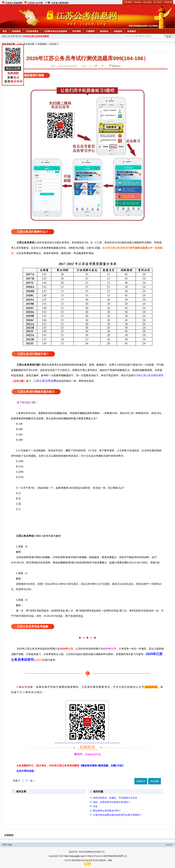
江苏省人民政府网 (14, 3)
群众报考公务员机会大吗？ (107, 811)
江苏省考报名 (32, 31)
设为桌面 (147, 2)
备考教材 (132, 31)
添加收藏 (168, 2)
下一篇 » (30, 781)
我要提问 (116, 66)
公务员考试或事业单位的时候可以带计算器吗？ (117, 815)
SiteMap (138, 2)
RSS (5, 845)
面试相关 (104, 31)
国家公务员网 (8, 36)
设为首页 (158, 2)
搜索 (169, 37)
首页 (5, 31)
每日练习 (54, 44)
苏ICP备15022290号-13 (115, 856)
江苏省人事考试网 (60, 3)
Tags (10, 845)
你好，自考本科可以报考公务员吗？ (112, 802)
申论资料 (77, 31)
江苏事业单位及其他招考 (55, 31)
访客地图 (128, 2)
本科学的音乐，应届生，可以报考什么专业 (115, 798)
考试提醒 (155, 781)
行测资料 (90, 31)
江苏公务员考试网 (25, 44)
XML (110, 860)
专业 (95, 806)
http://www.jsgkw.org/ (74, 856)
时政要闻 (16, 31)
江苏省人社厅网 (35, 3)
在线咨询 (118, 31)
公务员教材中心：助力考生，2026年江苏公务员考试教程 (70, 766)
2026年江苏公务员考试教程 (36, 36)
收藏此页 (141, 781)
